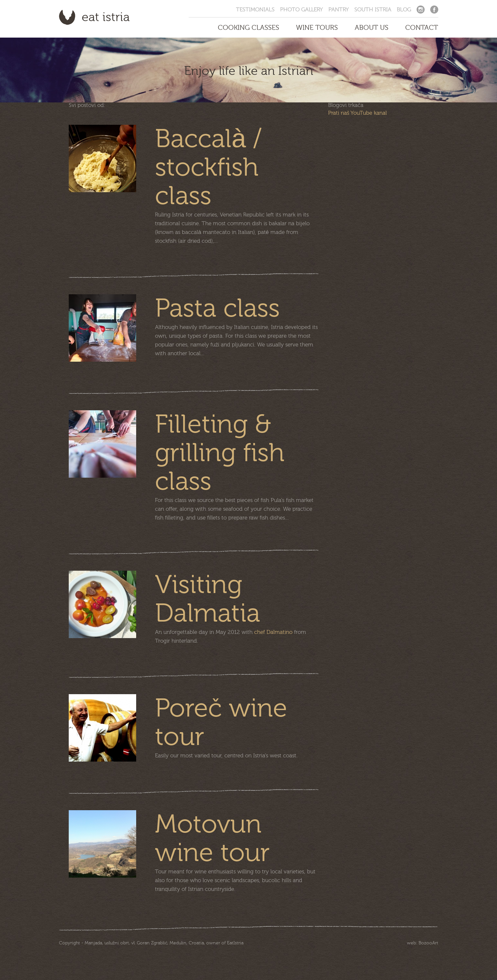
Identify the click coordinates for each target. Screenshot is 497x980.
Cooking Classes (248, 28)
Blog (404, 10)
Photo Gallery (302, 10)
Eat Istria (106, 17)
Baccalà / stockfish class (208, 168)
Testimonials (255, 10)
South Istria (373, 10)
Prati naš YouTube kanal (357, 113)
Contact (422, 28)
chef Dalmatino (273, 632)
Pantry (339, 10)
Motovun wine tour (212, 839)
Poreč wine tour (221, 723)
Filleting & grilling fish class (220, 453)
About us (372, 28)
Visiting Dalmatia (207, 599)
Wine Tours (317, 28)
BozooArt (428, 943)
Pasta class (217, 309)
